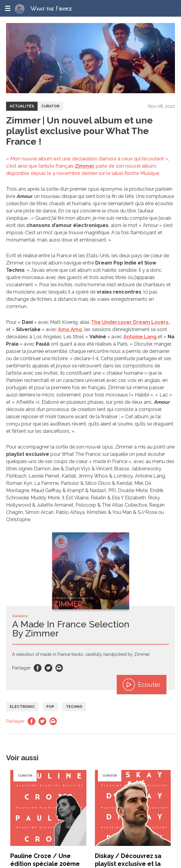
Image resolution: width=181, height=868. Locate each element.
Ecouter (142, 685)
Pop (50, 707)
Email (59, 668)
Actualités (22, 106)
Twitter (49, 668)
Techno (74, 707)
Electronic (22, 707)
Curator (50, 106)
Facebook (38, 668)
